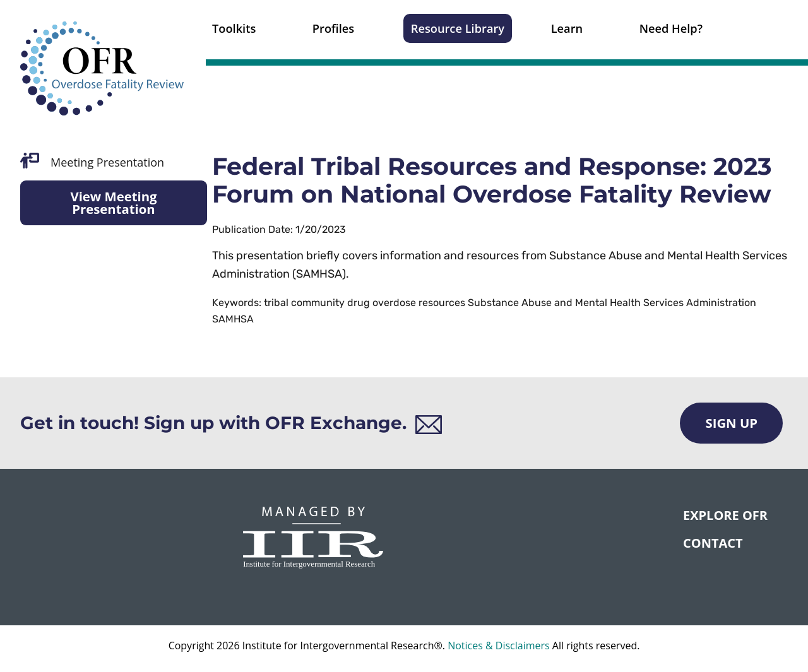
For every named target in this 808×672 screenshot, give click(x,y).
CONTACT (713, 543)
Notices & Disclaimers (499, 645)
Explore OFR (725, 515)
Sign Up (731, 423)
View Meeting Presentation (113, 203)
